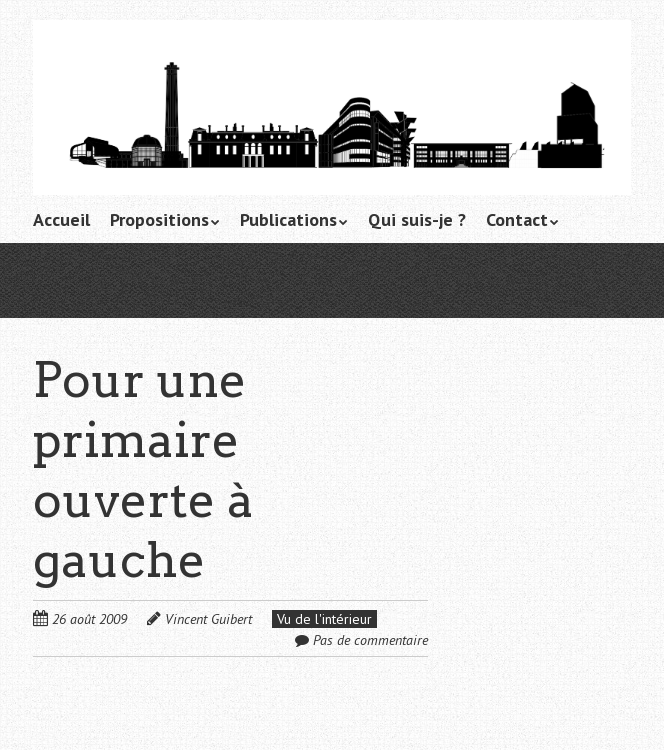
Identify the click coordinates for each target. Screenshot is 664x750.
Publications (288, 219)
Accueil (61, 219)
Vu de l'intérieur (324, 619)
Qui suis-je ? (417, 219)
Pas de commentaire (370, 640)
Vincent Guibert (208, 619)
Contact (517, 219)
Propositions (159, 219)
